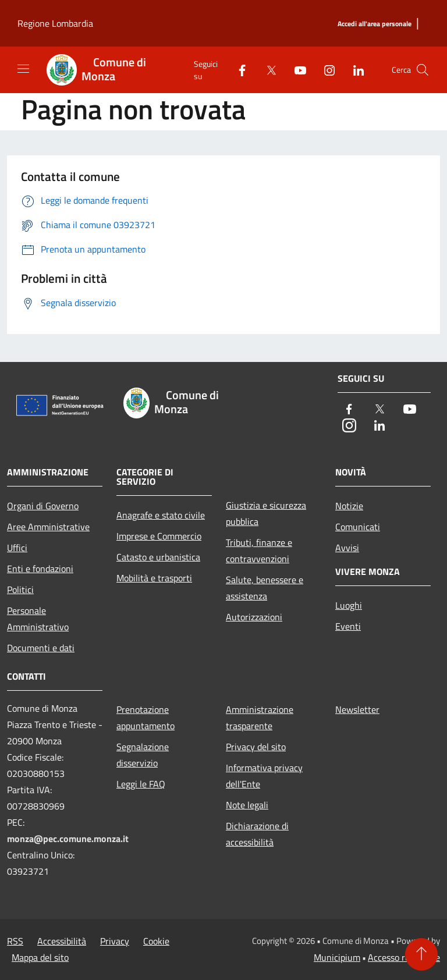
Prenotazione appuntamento (146, 718)
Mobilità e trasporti (154, 578)
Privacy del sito (256, 747)
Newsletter (357, 709)
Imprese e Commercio (159, 536)
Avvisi (347, 548)
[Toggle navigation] (23, 69)
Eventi (348, 626)
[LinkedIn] (354, 70)
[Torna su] (421, 954)
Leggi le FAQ (141, 784)
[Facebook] (237, 70)
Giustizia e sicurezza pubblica (266, 513)
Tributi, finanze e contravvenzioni (259, 551)
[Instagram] (325, 70)
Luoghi (349, 605)
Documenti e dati (41, 648)
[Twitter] (267, 70)
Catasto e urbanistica (158, 557)
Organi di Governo (43, 506)
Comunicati (358, 527)
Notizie (349, 506)
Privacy (115, 941)
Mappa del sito (40, 957)
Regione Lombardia (55, 23)
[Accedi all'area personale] (375, 24)
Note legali (247, 805)
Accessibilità (62, 941)
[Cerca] (423, 70)
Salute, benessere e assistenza (265, 588)
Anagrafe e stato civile (161, 515)
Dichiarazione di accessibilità (257, 834)
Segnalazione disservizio (143, 755)
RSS (15, 941)
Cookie (156, 941)
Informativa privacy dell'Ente (264, 776)
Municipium (337, 957)
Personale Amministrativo (38, 619)
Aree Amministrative (48, 527)
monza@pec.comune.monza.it (68, 839)
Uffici (17, 548)
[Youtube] (296, 70)
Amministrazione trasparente (260, 718)
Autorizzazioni (254, 617)
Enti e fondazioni (40, 569)
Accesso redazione (404, 957)
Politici (20, 590)
